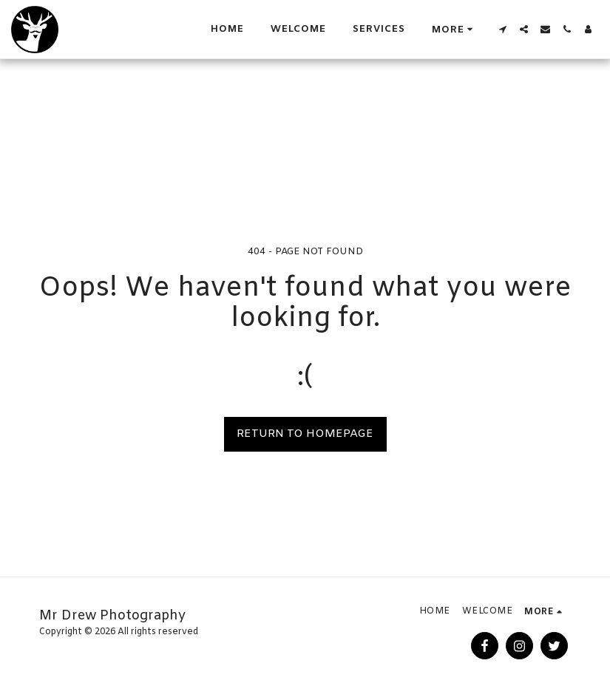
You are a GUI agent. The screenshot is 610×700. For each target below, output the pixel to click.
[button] (502, 29)
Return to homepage (305, 434)
